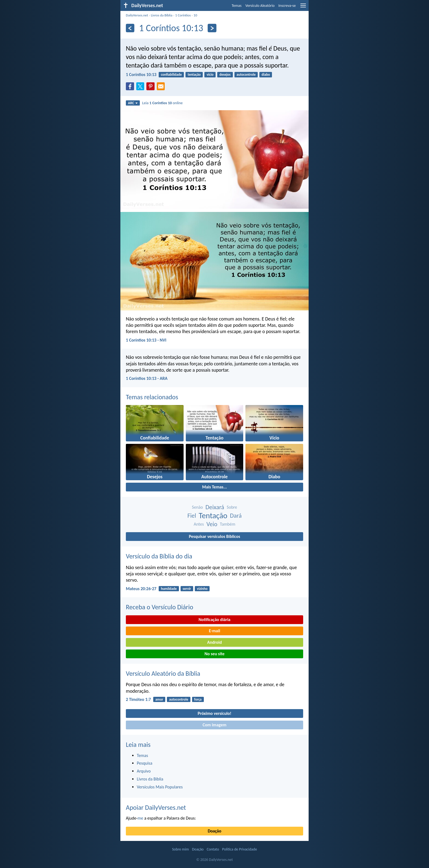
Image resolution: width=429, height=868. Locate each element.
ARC (133, 103)
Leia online (162, 103)
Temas (237, 6)
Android (214, 642)
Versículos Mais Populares (160, 787)
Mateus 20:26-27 (141, 589)
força (198, 699)
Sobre (232, 507)
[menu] (303, 8)
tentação (194, 75)
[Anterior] (130, 28)
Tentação (213, 516)
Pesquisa (145, 763)
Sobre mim (181, 849)
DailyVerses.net (137, 15)
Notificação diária (215, 620)
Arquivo (144, 771)
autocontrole (246, 75)
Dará (236, 516)
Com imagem (214, 725)
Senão (198, 507)
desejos (225, 75)
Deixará (215, 507)
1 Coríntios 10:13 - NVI (146, 340)
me (140, 818)
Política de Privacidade (240, 849)
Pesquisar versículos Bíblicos (214, 536)
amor (159, 699)
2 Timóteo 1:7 (138, 699)
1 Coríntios (183, 15)
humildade (169, 589)
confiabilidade (171, 75)
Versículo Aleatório (260, 6)
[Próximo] (212, 28)
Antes (199, 524)
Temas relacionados (152, 397)
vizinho (202, 589)
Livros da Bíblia (162, 15)
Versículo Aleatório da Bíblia (163, 673)
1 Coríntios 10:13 (141, 75)
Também (228, 524)
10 (195, 15)
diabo (266, 75)
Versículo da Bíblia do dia (159, 556)
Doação (215, 831)
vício (210, 75)
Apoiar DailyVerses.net (156, 807)
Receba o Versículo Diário (160, 607)
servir (187, 589)
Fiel (192, 516)
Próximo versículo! (214, 713)
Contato (213, 849)
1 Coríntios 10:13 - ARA (147, 378)
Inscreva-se (287, 6)
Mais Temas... (215, 487)
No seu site (214, 654)
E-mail (214, 631)
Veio (212, 524)
